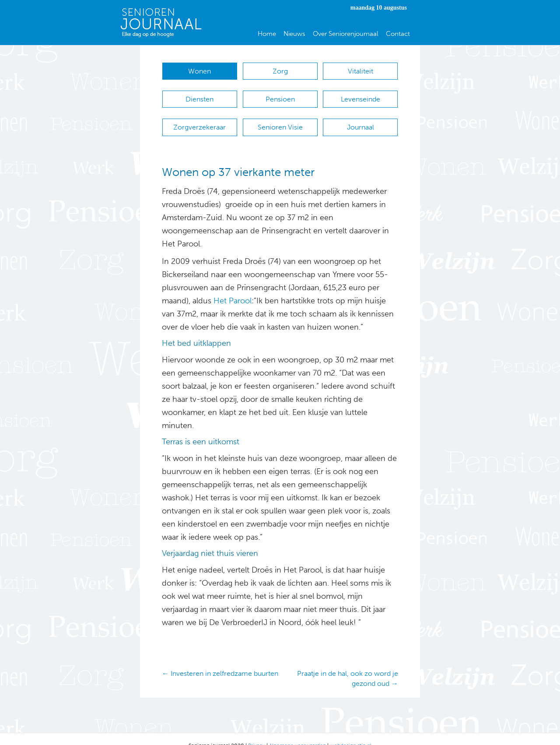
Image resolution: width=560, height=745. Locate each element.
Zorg (280, 71)
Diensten (199, 95)
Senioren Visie (280, 118)
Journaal (360, 118)
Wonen (199, 71)
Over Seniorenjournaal (346, 34)
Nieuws (294, 34)
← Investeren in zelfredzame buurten (220, 660)
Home (267, 34)
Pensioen (280, 95)
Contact (398, 34)
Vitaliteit (360, 71)
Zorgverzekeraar (199, 118)
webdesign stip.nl (351, 732)
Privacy (257, 732)
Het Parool (233, 288)
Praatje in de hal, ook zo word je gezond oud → (348, 665)
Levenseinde (360, 95)
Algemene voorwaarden (297, 732)
